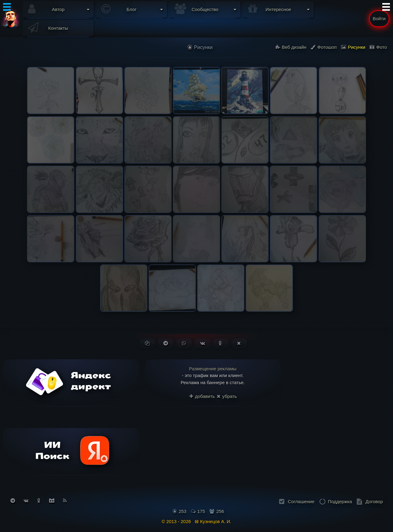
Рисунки (353, 47)
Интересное (278, 9)
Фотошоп (324, 47)
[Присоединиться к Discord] (52, 501)
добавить (202, 396)
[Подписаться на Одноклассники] (39, 501)
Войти (379, 19)
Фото (378, 47)
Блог (131, 9)
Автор (58, 9)
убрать (227, 396)
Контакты (58, 28)
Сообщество (205, 9)
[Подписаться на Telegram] (13, 501)
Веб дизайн (291, 47)
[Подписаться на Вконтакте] (26, 501)
